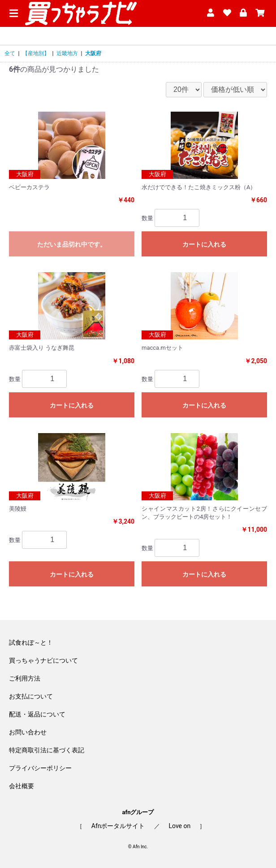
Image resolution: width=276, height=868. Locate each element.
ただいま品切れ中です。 (72, 244)
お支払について (31, 696)
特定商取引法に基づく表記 (47, 750)
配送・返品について (37, 714)
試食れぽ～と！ (31, 642)
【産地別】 (36, 53)
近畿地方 (67, 53)
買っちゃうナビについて (43, 660)
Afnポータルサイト (118, 826)
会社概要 (22, 786)
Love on (180, 826)
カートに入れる (204, 244)
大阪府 (93, 53)
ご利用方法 (25, 678)
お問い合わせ (28, 732)
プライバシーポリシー (40, 768)
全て (10, 53)
